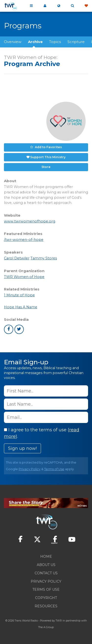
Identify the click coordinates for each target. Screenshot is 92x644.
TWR (59, 621)
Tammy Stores (44, 258)
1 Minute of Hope (19, 295)
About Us (46, 565)
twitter (19, 329)
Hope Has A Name (21, 307)
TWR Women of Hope (24, 277)
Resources (46, 606)
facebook (9, 329)
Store (46, 167)
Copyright (46, 598)
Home (46, 556)
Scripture (76, 42)
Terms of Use (54, 469)
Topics (55, 42)
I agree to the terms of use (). (42, 433)
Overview (13, 42)
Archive (35, 42)
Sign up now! (22, 448)
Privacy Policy (30, 469)
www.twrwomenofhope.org (30, 221)
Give (86, 6)
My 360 (45, 6)
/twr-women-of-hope (24, 240)
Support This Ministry (48, 157)
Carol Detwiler (17, 258)
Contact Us (46, 573)
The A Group (46, 627)
